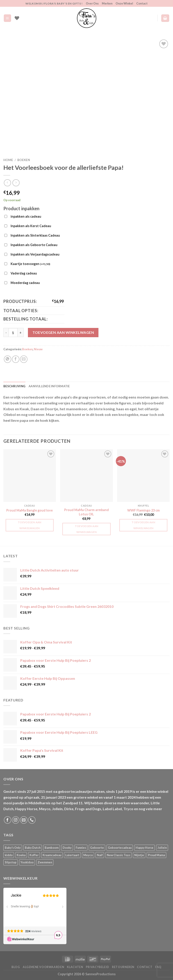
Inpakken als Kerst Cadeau (31, 226)
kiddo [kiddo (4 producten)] (9, 855)
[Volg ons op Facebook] (8, 820)
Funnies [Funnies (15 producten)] (81, 848)
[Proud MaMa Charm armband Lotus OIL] (86, 476)
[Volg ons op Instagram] (16, 820)
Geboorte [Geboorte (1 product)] (97, 848)
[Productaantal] (13, 332)
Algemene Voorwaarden (43, 967)
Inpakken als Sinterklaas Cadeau (35, 235)
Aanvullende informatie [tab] (49, 386)
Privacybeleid (98, 967)
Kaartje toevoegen (30, 264)
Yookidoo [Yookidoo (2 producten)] (27, 862)
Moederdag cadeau (25, 283)
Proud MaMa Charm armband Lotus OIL (86, 512)
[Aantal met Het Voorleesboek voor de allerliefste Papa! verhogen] (21, 332)
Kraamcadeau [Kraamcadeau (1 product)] (52, 855)
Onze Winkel (124, 3)
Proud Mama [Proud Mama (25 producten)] (156, 855)
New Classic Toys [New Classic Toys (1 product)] (118, 855)
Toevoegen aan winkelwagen (63, 332)
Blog (16, 967)
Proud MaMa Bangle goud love (30, 510)
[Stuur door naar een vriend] (24, 359)
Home (8, 160)
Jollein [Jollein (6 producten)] (162, 848)
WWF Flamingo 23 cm (143, 510)
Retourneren (123, 967)
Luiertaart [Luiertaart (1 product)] (72, 855)
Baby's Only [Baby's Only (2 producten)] (13, 848)
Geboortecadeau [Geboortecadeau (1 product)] (120, 848)
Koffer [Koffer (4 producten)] (34, 855)
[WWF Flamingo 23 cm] (143, 476)
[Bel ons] (32, 820)
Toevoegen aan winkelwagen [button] (30, 525)
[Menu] (8, 18)
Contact (142, 3)
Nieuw (38, 349)
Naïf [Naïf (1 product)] (100, 855)
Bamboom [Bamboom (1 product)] (52, 848)
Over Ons (92, 3)
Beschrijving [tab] (14, 386)
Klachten (75, 967)
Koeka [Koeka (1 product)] (21, 855)
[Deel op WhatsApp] (8, 359)
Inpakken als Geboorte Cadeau (34, 245)
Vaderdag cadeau (24, 273)
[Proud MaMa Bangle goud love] (30, 476)
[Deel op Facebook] (16, 359)
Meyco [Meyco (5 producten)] (88, 855)
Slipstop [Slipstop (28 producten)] (11, 862)
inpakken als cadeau (26, 216)
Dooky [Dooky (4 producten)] (67, 848)
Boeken (24, 160)
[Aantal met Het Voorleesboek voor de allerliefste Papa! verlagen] (6, 332)
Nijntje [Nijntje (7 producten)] (139, 855)
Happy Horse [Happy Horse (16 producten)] (145, 848)
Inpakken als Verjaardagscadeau (35, 254)
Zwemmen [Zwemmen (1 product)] (45, 862)
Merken (107, 3)
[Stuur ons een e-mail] (24, 820)
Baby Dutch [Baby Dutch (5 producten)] (33, 848)
